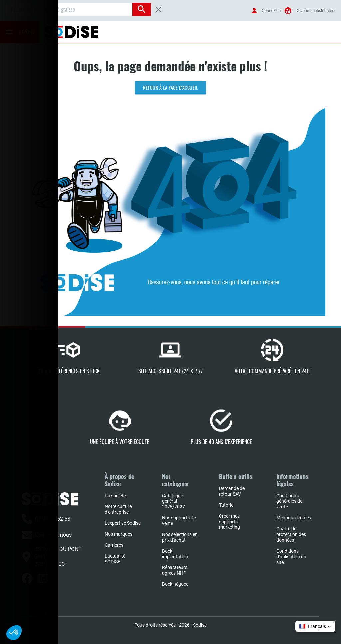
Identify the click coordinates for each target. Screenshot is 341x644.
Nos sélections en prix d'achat (180, 537)
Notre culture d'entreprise (118, 509)
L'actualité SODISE (115, 559)
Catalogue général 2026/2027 (173, 501)
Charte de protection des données (291, 534)
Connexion (271, 11)
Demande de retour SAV (232, 491)
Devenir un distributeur (316, 11)
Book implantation (175, 554)
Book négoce (175, 584)
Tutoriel (227, 505)
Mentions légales (294, 518)
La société (115, 496)
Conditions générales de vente (289, 501)
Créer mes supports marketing (230, 522)
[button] (315, 626)
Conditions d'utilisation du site (291, 557)
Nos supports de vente (179, 520)
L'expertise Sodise (123, 523)
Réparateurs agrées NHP (175, 570)
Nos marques (118, 534)
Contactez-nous (47, 535)
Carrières (114, 545)
